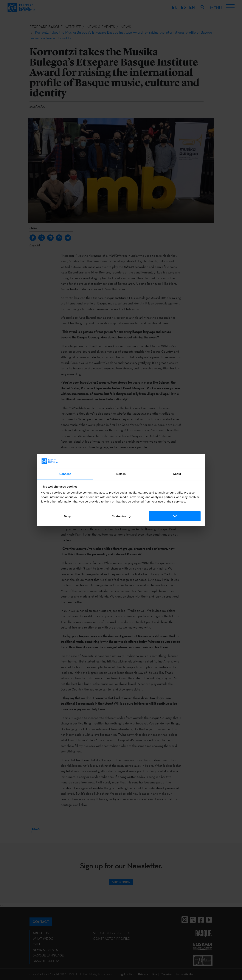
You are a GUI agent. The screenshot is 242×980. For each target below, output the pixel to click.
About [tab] (177, 474)
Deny (67, 516)
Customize (121, 516)
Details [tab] (121, 474)
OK (175, 516)
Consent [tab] (65, 474)
